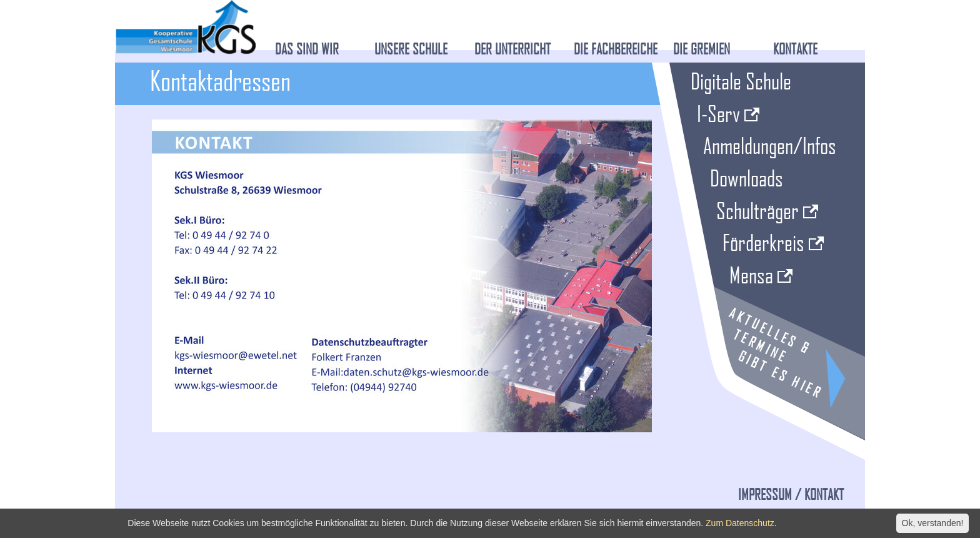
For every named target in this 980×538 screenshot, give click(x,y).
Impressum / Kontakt (791, 494)
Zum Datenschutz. (741, 523)
